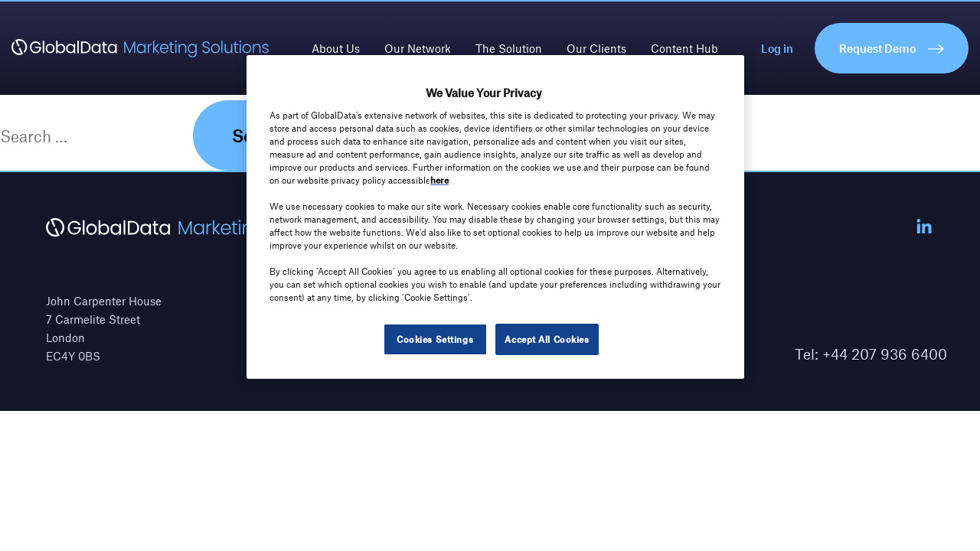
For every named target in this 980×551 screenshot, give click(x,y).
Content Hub (684, 48)
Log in (777, 48)
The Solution (509, 48)
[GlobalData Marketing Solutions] (140, 48)
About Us (336, 48)
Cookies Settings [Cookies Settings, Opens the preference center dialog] (435, 339)
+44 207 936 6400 (885, 354)
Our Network (418, 48)
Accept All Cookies (547, 339)
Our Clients (596, 48)
